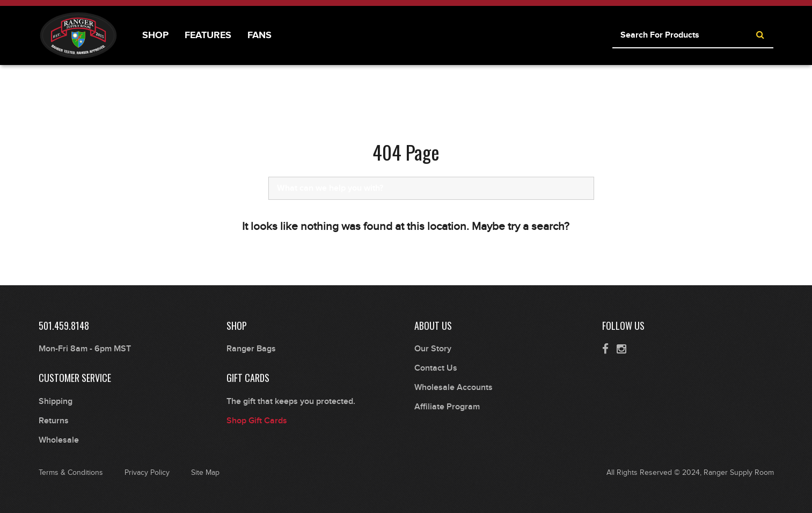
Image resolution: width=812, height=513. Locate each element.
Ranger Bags (251, 349)
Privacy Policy (147, 473)
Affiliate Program (447, 407)
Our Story (433, 349)
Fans (259, 35)
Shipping (56, 402)
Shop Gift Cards (257, 421)
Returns (54, 421)
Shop (155, 35)
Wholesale (59, 440)
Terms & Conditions (71, 473)
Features (208, 35)
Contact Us (436, 368)
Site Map (205, 473)
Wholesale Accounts (453, 388)
